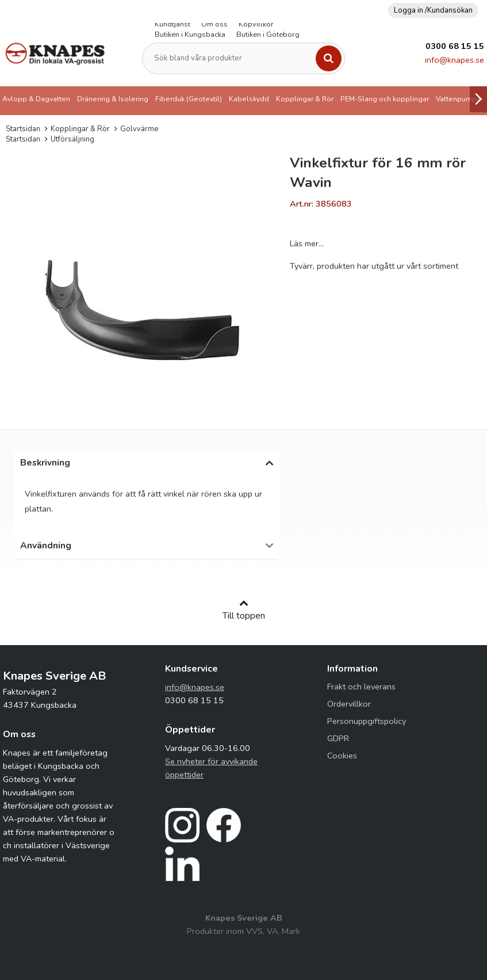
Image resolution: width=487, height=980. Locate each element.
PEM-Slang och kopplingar (385, 99)
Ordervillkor (349, 704)
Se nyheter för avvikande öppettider (211, 768)
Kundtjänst (172, 24)
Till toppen (244, 610)
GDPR (338, 738)
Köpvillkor (256, 24)
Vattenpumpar (459, 99)
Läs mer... (307, 243)
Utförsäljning (72, 139)
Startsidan (23, 129)
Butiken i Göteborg (268, 35)
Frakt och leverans (361, 687)
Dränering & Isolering (113, 99)
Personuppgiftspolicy (367, 721)
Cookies (342, 756)
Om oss (214, 24)
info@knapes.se (455, 60)
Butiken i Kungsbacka (190, 35)
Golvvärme (139, 129)
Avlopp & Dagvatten (36, 99)
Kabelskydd (249, 99)
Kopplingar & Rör (305, 99)
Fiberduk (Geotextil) (189, 99)
